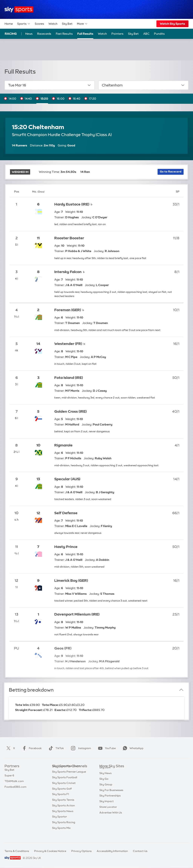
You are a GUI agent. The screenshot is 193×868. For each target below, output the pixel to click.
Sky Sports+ (60, 822)
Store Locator (108, 811)
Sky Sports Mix (61, 834)
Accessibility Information (112, 851)
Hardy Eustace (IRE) (72, 204)
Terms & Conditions (17, 851)
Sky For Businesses (111, 794)
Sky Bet (67, 24)
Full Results (85, 34)
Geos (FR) (63, 648)
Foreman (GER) (68, 310)
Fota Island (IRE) (69, 378)
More (82, 24)
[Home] (19, 10)
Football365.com (15, 789)
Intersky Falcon (68, 272)
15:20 (44, 99)
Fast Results (64, 34)
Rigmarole (63, 445)
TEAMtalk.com (14, 783)
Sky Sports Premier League (69, 777)
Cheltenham (143, 85)
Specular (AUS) (67, 479)
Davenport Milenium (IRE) (77, 614)
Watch (53, 24)
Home (9, 24)
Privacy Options (81, 851)
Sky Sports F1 (61, 800)
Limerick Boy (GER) (71, 581)
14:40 (28, 99)
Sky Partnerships (110, 800)
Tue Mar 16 (50, 85)
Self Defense (66, 513)
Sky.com (105, 772)
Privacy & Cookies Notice (50, 851)
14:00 (12, 99)
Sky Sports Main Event (66, 772)
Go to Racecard (171, 172)
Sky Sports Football (65, 783)
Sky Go (104, 783)
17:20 (93, 99)
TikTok (56, 748)
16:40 (77, 99)
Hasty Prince (66, 547)
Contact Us (140, 851)
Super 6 (9, 777)
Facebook (31, 748)
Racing (11, 34)
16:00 (61, 99)
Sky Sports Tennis (63, 806)
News (29, 34)
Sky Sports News (63, 817)
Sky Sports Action (63, 811)
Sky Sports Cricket (64, 789)
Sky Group (106, 789)
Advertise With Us (111, 817)
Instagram (80, 748)
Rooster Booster (69, 238)
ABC (146, 34)
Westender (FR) (68, 344)
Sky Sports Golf (62, 794)
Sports (24, 24)
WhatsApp (132, 748)
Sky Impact (106, 806)
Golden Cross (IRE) (70, 411)
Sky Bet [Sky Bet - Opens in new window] (133, 34)
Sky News (105, 777)
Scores (39, 24)
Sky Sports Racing (64, 828)
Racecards (44, 34)
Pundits (159, 34)
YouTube (106, 748)
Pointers (117, 34)
